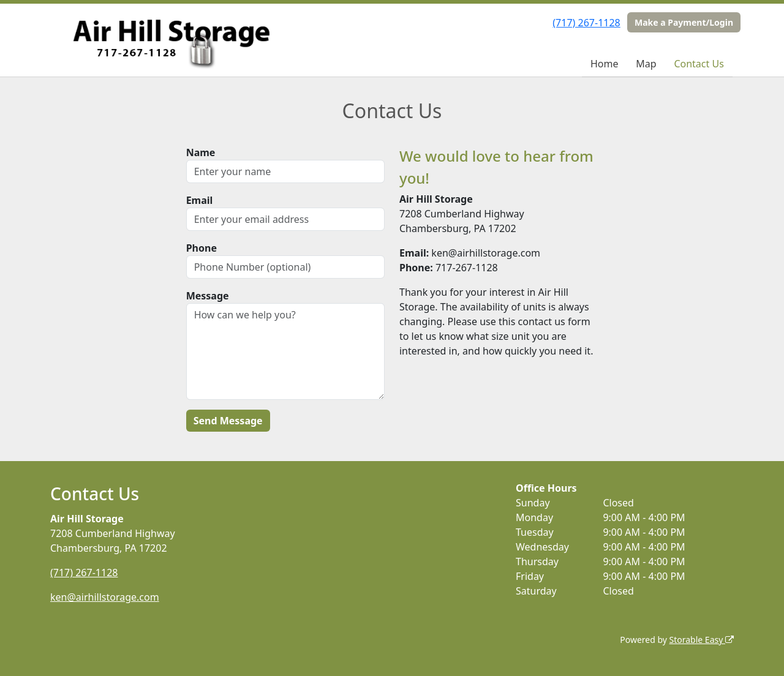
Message (208, 296)
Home (605, 64)
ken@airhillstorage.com (105, 597)
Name (201, 152)
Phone (202, 248)
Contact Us (699, 64)
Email (200, 200)
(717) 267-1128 (586, 23)
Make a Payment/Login (684, 22)
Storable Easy (702, 640)
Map (646, 64)
